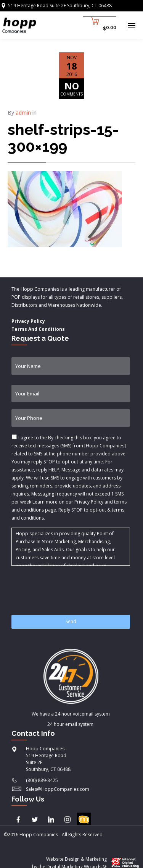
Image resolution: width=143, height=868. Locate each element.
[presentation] (69, 586)
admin (23, 113)
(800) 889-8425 (42, 780)
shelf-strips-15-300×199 (63, 138)
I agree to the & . (69, 478)
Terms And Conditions (38, 329)
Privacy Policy (28, 321)
